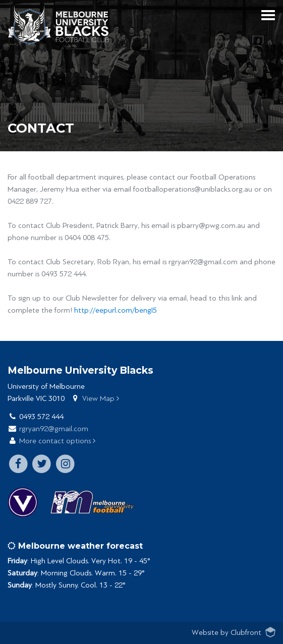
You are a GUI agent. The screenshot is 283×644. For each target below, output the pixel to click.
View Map (101, 399)
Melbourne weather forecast (75, 546)
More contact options (57, 441)
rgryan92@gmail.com (54, 429)
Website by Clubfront (227, 633)
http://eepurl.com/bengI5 (116, 310)
